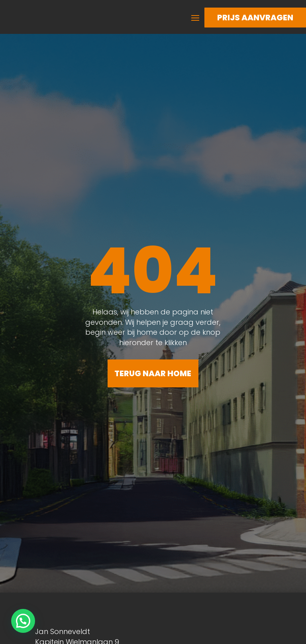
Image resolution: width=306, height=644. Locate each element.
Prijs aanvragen (255, 18)
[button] (23, 621)
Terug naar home (153, 373)
